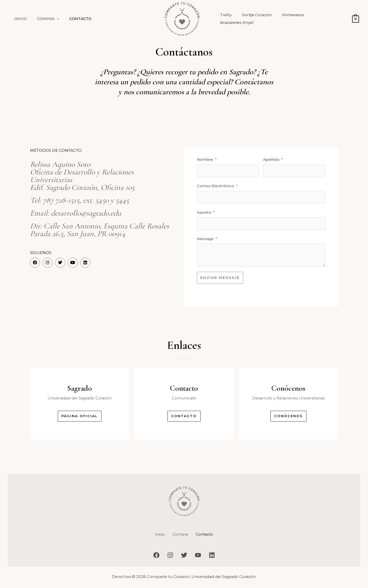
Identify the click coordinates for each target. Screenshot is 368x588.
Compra (43, 19)
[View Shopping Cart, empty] (356, 19)
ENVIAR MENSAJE (220, 278)
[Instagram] (168, 556)
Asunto (204, 212)
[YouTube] (201, 556)
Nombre (205, 159)
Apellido (271, 159)
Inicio (19, 19)
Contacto (73, 19)
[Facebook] (151, 556)
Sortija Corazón (257, 19)
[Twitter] (184, 556)
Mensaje (205, 239)
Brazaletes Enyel (326, 19)
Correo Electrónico (215, 186)
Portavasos (291, 19)
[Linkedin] (217, 556)
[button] (52, 19)
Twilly (229, 19)
